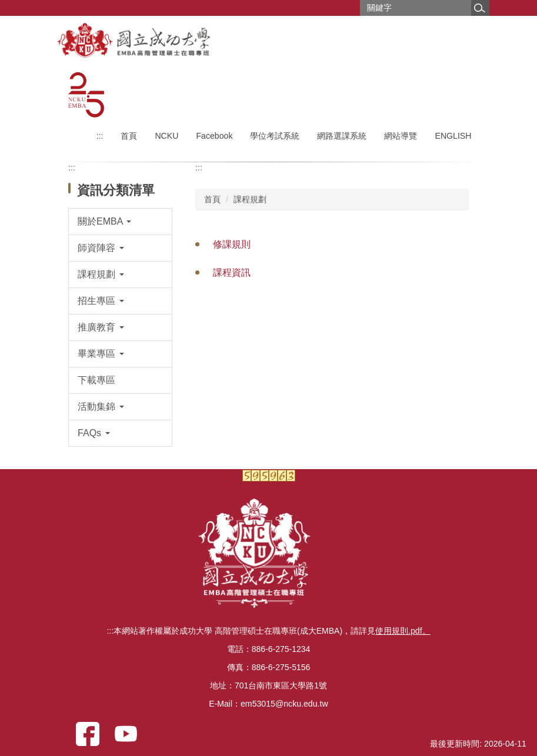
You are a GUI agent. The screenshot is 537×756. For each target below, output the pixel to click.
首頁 (129, 136)
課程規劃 (250, 199)
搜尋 (480, 8)
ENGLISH (453, 136)
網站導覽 (401, 136)
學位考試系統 (275, 136)
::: (100, 136)
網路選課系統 (342, 136)
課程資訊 (232, 272)
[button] (120, 222)
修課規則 (232, 244)
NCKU (166, 136)
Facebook (214, 136)
